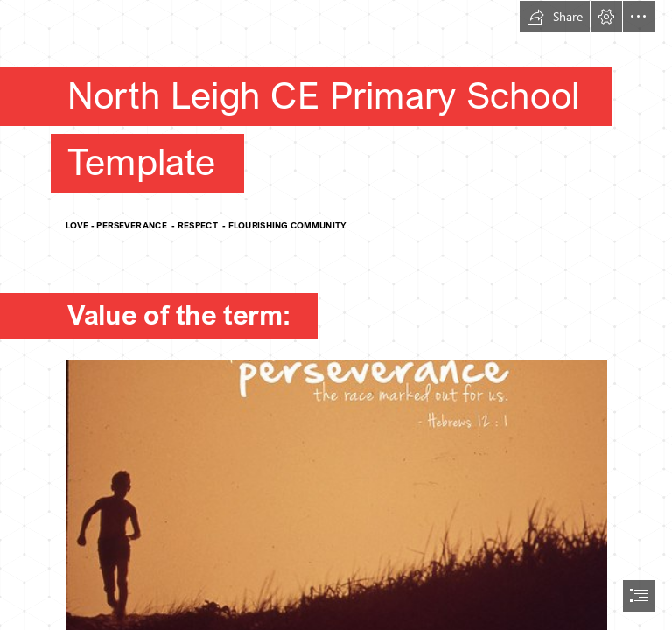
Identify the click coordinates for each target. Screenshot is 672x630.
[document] (336, 315)
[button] (555, 17)
